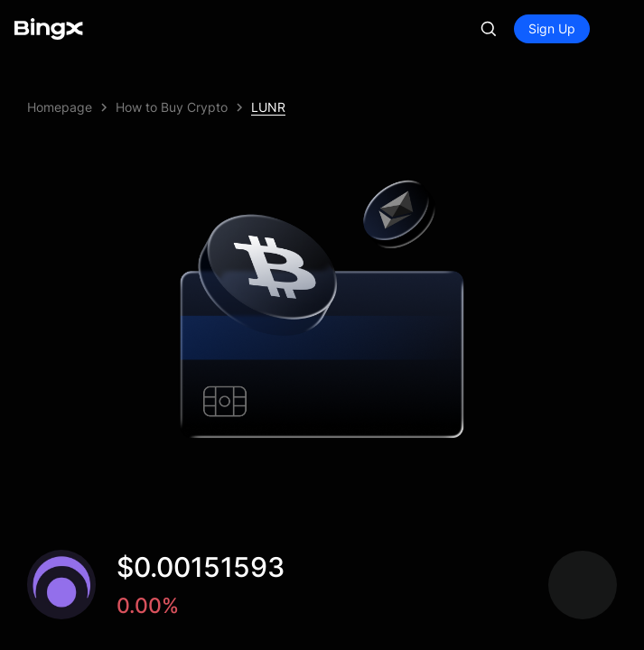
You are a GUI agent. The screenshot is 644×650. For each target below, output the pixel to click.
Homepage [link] (60, 107)
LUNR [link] (268, 107)
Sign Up (552, 28)
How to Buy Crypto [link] (172, 107)
